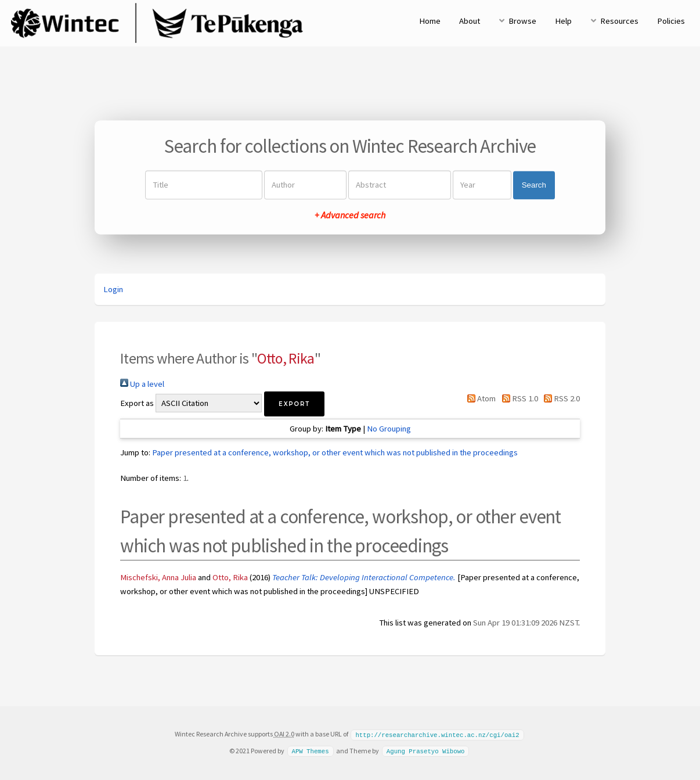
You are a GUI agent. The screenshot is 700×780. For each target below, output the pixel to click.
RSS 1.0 (517, 398)
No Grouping (389, 429)
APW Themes (310, 750)
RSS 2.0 (560, 398)
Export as (137, 403)
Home (430, 21)
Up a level (142, 384)
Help (563, 21)
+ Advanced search (350, 215)
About (470, 21)
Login (113, 289)
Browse (522, 21)
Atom (479, 398)
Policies (671, 21)
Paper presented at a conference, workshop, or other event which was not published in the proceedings (335, 452)
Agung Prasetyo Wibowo (426, 750)
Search (534, 185)
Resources (619, 21)
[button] (294, 404)
